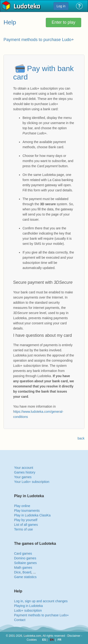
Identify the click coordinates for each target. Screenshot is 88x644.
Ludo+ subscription (28, 610)
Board (27, 572)
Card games (23, 553)
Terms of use (23, 529)
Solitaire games (25, 563)
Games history (25, 472)
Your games (23, 477)
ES (44, 640)
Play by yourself (26, 520)
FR (60, 640)
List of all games (26, 525)
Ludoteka (27, 7)
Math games (23, 568)
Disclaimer (74, 636)
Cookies (32, 640)
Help (10, 22)
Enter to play (63, 22)
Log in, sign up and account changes (41, 601)
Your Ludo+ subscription (32, 482)
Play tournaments (27, 511)
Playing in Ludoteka (28, 606)
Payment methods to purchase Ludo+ (41, 615)
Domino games (25, 558)
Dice (17, 572)
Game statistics (25, 577)
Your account (24, 468)
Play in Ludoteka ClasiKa (32, 515)
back (81, 438)
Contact (20, 620)
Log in (61, 6)
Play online (22, 506)
